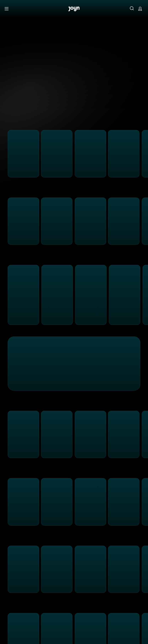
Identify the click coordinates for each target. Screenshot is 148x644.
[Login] (140, 9)
